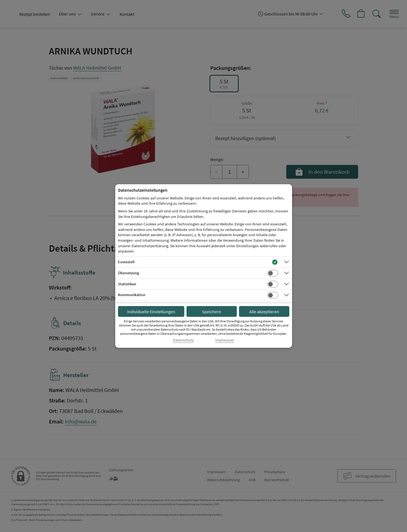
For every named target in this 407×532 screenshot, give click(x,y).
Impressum (225, 340)
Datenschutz (183, 340)
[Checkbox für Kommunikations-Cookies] (273, 295)
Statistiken (127, 284)
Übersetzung (128, 273)
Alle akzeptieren (264, 312)
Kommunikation (132, 295)
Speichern (212, 312)
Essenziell (126, 262)
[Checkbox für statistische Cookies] (273, 284)
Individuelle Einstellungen (151, 312)
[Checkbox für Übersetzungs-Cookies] (273, 273)
